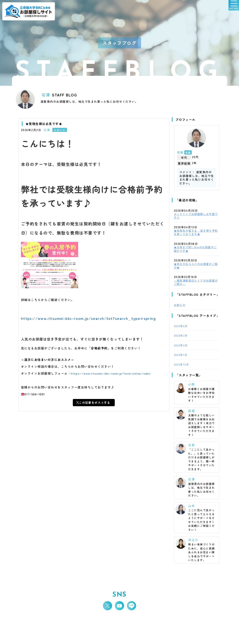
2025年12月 (182, 367)
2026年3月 (181, 338)
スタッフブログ (41, 80)
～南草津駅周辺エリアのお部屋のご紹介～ (196, 284)
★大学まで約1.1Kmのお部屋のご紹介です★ (195, 250)
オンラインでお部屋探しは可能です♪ (196, 216)
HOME (23, 80)
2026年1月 (181, 357)
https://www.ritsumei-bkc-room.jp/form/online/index (116, 373)
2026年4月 (182, 328)
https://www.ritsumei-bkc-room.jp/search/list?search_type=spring (93, 318)
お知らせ (60, 130)
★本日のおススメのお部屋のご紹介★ (196, 267)
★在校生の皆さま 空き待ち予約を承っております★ (196, 233)
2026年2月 (182, 348)
